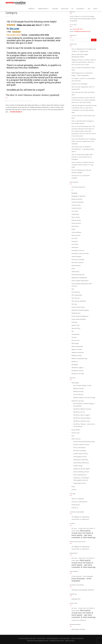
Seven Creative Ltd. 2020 (28, 638)
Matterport (75, 247)
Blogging (74, 193)
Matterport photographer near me (38, 640)
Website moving (78, 391)
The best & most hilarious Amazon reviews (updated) (32, 95)
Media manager (76, 256)
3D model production (78, 187)
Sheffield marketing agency (80, 310)
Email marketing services (81, 472)
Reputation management (79, 278)
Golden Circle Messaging (79, 84)
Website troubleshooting (79, 358)
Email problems (76, 232)
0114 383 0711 (78, 29)
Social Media (55, 9)
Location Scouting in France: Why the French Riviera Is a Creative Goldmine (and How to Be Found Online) (83, 100)
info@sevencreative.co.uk (82, 31)
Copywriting (75, 214)
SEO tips (74, 304)
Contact (95, 9)
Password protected (78, 275)
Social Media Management (80, 316)
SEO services (76, 298)
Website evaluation (78, 352)
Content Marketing (77, 202)
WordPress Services (44, 9)
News (73, 269)
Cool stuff (12, 101)
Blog (89, 9)
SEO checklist (76, 292)
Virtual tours (76, 340)
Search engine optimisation (80, 281)
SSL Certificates (78, 394)
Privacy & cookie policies (79, 502)
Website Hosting (79, 388)
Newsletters (75, 272)
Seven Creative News (78, 307)
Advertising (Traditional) (81, 463)
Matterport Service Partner (80, 253)
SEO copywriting (77, 295)
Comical (8, 101)
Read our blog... (70, 640)
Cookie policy (76, 505)
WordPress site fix (79, 412)
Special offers (76, 328)
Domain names (76, 220)
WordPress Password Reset (82, 418)
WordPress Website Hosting (82, 409)
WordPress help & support (82, 415)
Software (74, 322)
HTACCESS (75, 244)
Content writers (76, 208)
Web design (75, 343)
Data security (76, 217)
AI (72, 190)
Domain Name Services (81, 454)
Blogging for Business (79, 196)
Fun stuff (75, 238)
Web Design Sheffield (78, 629)
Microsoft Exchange (78, 259)
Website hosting (77, 355)
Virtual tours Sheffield (79, 620)
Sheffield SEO (76, 313)
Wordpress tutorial (77, 371)
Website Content (77, 349)
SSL (73, 331)
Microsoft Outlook (77, 262)
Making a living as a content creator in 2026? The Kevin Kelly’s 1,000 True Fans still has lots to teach (84, 62)
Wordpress (75, 365)
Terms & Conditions (77, 638)
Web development (77, 346)
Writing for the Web (78, 374)
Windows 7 (75, 361)
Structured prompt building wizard (84, 442)
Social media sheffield (79, 319)
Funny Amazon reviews (20, 101)
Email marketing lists (80, 475)
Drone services (76, 223)
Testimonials (76, 334)
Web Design (32, 9)
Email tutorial (76, 235)
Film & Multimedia (79, 448)
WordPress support (78, 368)
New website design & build (82, 385)
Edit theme (75, 226)
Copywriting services (80, 483)
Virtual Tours (65, 9)
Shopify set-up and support (82, 469)
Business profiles (77, 199)
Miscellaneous (76, 266)
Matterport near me (78, 250)
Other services (81, 9)
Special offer (76, 325)
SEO (72, 9)
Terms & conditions (78, 499)
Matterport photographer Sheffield (83, 590)
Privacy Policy (41, 638)
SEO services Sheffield (79, 301)
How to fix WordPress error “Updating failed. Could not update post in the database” (84, 141)
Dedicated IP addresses (81, 460)
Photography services (80, 457)
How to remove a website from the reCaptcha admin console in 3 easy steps (83, 165)
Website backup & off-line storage (84, 397)
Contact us (75, 508)
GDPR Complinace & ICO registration (58, 638)
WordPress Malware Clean (82, 421)
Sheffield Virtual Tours (57, 640)
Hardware (75, 241)
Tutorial (74, 337)
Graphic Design (78, 466)
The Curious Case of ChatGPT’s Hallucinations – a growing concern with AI (83, 149)
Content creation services (81, 445)
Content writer (76, 205)
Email (73, 229)
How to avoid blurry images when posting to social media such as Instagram (82, 157)
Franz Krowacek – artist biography (82, 576)
